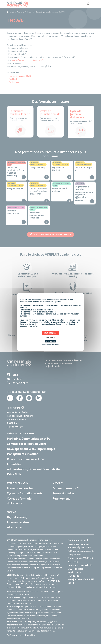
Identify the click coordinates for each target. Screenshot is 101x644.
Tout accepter (50, 333)
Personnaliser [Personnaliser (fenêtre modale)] (50, 341)
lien (37, 326)
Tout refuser (51, 337)
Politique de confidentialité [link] (51, 345)
